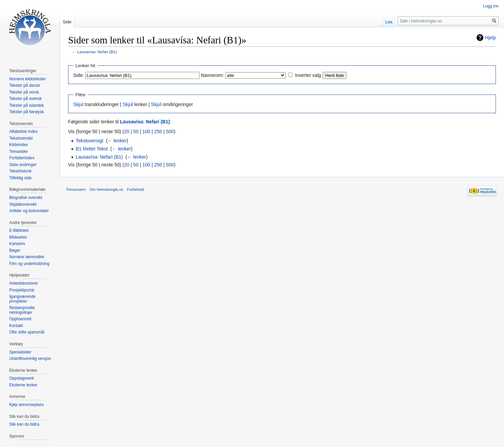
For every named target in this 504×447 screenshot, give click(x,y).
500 (170, 131)
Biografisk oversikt (26, 198)
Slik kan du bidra (24, 424)
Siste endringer (23, 165)
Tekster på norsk (24, 92)
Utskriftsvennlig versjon (30, 359)
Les (389, 22)
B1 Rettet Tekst (92, 149)
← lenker (117, 141)
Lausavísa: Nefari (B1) (97, 52)
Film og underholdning (29, 264)
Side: (79, 75)
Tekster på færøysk (26, 112)
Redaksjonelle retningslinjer (22, 310)
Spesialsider (20, 352)
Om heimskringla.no (106, 189)
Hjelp (490, 38)
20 (127, 131)
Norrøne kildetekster (27, 79)
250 (158, 131)
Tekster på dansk (25, 85)
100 (146, 131)
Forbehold (135, 189)
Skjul (78, 104)
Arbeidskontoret (23, 283)
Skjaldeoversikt (23, 204)
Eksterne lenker (23, 385)
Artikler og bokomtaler (29, 211)
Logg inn (491, 6)
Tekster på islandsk (26, 105)
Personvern (76, 189)
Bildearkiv (18, 237)
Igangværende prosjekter (22, 299)
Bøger (15, 250)
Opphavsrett (20, 319)
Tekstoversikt (21, 138)
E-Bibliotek (19, 230)
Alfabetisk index (23, 131)
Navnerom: (212, 75)
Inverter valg (308, 75)
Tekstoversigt (89, 141)
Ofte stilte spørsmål (27, 332)
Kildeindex (18, 145)
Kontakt (16, 326)
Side (67, 22)
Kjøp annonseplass (26, 405)
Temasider (18, 151)
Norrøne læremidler (27, 257)
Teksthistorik (20, 171)
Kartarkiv (17, 244)
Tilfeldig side (20, 178)
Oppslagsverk (22, 378)
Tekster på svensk (25, 99)
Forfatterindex (22, 158)
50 (136, 131)
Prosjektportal (22, 290)
